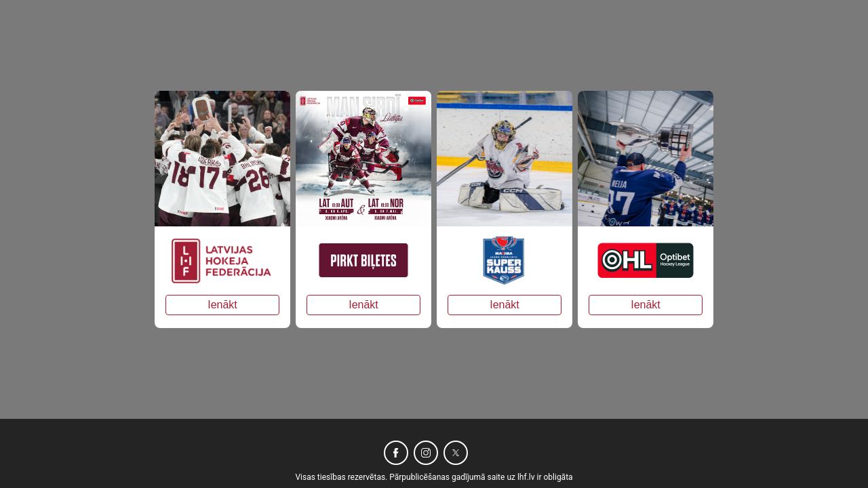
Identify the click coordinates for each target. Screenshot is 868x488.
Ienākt (222, 305)
